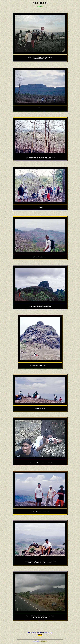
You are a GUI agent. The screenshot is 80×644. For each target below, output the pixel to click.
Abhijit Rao (36, 641)
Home (29, 633)
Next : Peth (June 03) (46, 633)
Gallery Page (36, 633)
